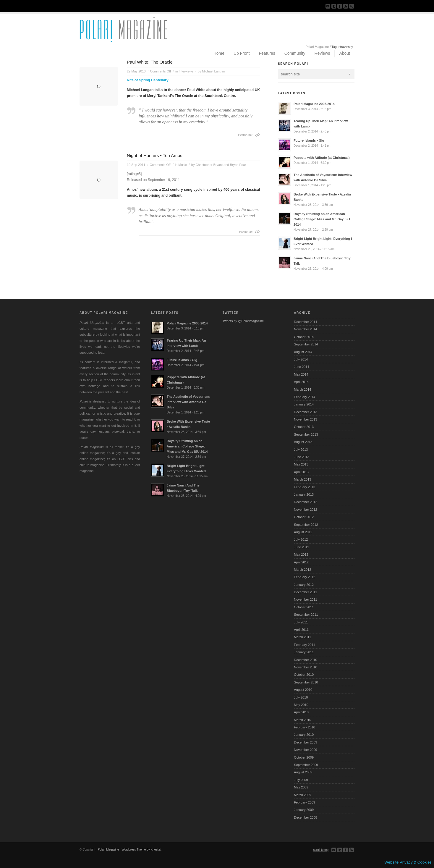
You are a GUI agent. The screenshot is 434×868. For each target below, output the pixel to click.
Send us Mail (328, 6)
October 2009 (304, 757)
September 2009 (306, 765)
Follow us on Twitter (334, 6)
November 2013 (305, 419)
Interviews (186, 71)
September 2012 (306, 525)
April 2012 (301, 562)
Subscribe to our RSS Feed (346, 6)
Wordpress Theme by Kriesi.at (141, 850)
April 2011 (301, 630)
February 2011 (305, 645)
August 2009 (303, 772)
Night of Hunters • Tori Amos (155, 155)
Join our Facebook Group (340, 6)
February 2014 (305, 397)
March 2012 (302, 570)
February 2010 (305, 727)
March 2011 (302, 637)
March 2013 (302, 479)
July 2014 (301, 359)
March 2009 (302, 795)
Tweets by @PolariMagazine (243, 321)
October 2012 (304, 517)
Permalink (245, 135)
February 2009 (305, 802)
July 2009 (301, 780)
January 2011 (304, 652)
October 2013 (304, 427)
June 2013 (301, 457)
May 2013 (301, 464)
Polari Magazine (317, 47)
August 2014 (303, 352)
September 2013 (306, 434)
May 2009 (301, 787)
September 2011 (306, 615)
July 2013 (301, 450)
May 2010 (301, 705)
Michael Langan (214, 71)
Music (183, 165)
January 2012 (304, 585)
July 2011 (301, 622)
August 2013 (303, 442)
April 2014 (301, 382)
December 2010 (305, 660)
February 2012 (305, 577)
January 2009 (304, 810)
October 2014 (304, 337)
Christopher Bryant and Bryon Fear (221, 165)
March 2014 (302, 389)
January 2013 (304, 494)
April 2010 (301, 712)
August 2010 (303, 690)
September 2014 (306, 344)
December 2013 (305, 412)
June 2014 (301, 367)
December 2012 (305, 502)
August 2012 (303, 532)
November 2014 (305, 329)
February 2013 (305, 487)
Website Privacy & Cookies (408, 862)
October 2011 (304, 607)
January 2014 (304, 404)
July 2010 (301, 697)
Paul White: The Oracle (150, 62)
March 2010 (302, 720)
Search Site (352, 6)
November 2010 (305, 667)
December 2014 (305, 322)
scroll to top (321, 850)
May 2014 (301, 374)
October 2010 (304, 675)
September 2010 (306, 682)
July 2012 (301, 539)
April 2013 (301, 472)
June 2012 (301, 547)
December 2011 (305, 592)
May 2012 (301, 555)
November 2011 (305, 599)
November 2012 (305, 510)
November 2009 (305, 750)
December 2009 (305, 742)
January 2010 (304, 735)
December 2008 (305, 817)
